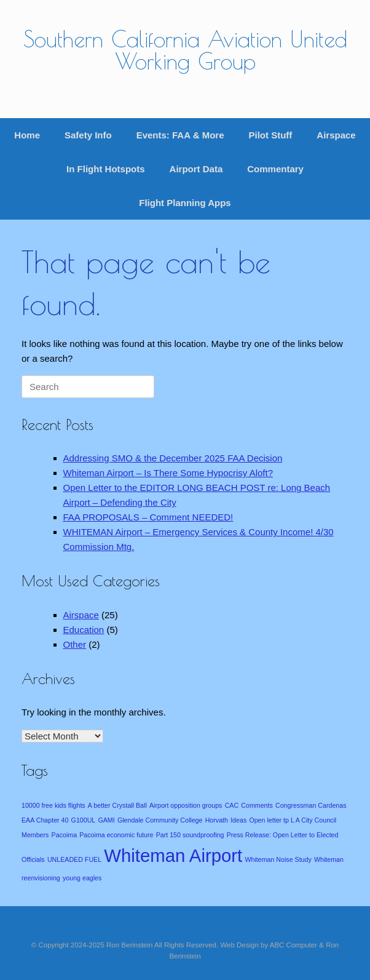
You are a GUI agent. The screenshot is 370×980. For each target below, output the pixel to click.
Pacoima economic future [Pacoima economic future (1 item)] (116, 835)
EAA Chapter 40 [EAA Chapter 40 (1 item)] (45, 820)
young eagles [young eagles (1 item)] (82, 878)
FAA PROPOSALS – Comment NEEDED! (148, 517)
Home (27, 135)
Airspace (336, 135)
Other (75, 644)
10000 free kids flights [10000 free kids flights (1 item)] (53, 805)
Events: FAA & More (180, 135)
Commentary (275, 169)
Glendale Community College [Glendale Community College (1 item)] (160, 820)
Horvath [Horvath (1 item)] (217, 820)
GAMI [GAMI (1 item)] (106, 820)
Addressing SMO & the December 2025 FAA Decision (173, 458)
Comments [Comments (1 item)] (257, 805)
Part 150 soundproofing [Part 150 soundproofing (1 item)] (190, 835)
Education (84, 630)
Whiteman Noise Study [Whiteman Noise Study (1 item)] (278, 859)
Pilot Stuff (270, 135)
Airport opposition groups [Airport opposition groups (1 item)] (186, 805)
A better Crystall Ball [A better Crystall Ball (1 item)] (117, 805)
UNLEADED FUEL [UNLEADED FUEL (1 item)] (74, 859)
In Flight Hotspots (105, 169)
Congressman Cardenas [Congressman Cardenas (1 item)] (311, 805)
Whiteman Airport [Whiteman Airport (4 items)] (173, 855)
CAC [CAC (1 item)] (232, 805)
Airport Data (196, 169)
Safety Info (88, 135)
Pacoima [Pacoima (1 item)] (64, 835)
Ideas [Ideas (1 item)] (238, 820)
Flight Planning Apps (185, 203)
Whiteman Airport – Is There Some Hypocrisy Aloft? (168, 473)
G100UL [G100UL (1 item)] (84, 820)
